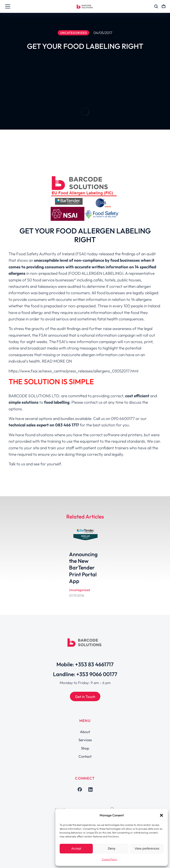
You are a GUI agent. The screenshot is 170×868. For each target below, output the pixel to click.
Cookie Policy (109, 859)
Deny (112, 848)
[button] (161, 815)
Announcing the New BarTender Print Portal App (83, 568)
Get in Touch (85, 697)
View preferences (147, 848)
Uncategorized (80, 590)
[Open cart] (164, 6)
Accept (76, 848)
